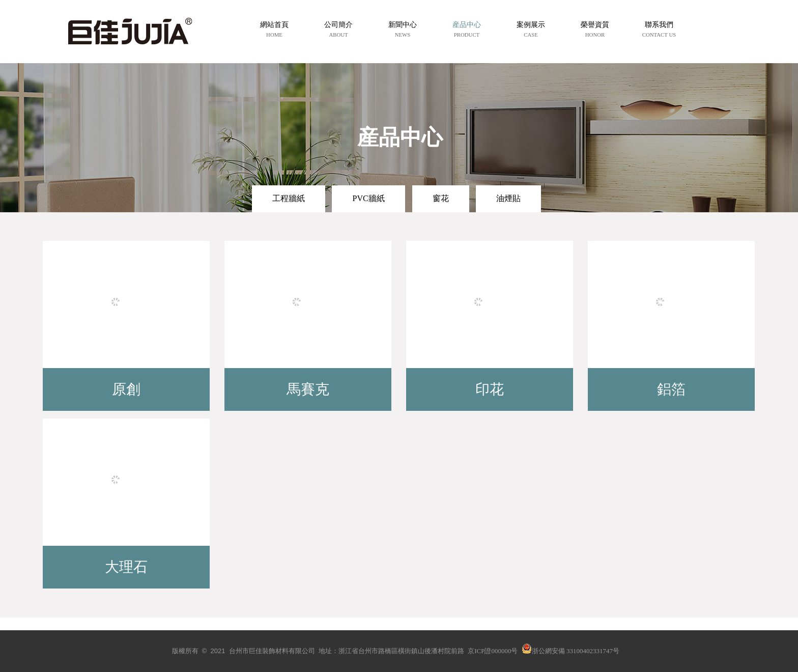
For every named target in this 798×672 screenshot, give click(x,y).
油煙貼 (508, 198)
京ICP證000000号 (493, 651)
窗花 (441, 198)
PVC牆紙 (368, 198)
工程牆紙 (289, 198)
